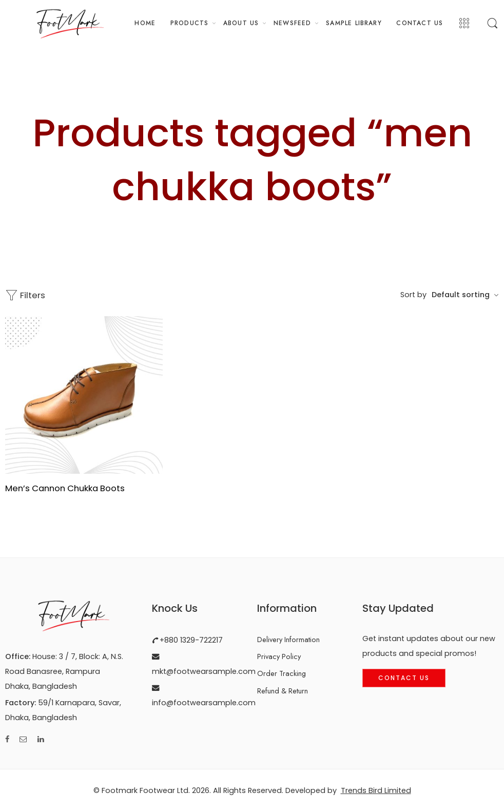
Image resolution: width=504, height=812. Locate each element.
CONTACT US (420, 23)
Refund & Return (283, 691)
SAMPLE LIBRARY (354, 23)
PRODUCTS (190, 23)
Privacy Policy (279, 656)
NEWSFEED (293, 23)
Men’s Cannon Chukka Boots (65, 488)
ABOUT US (241, 23)
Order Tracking (282, 673)
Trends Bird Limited (376, 790)
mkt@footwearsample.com (204, 671)
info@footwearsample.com (204, 703)
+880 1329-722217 (190, 640)
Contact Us (404, 678)
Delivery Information (288, 639)
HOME (145, 23)
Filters (25, 295)
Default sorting (461, 295)
